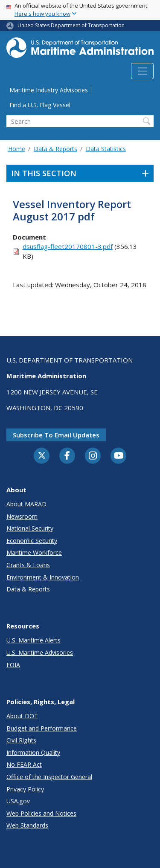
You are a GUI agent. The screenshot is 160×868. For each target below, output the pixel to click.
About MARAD (26, 504)
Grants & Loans (28, 565)
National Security (30, 528)
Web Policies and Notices (41, 813)
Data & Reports (55, 149)
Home (17, 149)
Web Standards (27, 825)
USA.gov (18, 801)
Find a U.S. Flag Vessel (40, 105)
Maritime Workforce (34, 552)
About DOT (22, 716)
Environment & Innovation (43, 577)
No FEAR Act (24, 764)
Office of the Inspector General (49, 777)
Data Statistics (106, 149)
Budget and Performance (42, 728)
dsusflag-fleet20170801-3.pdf (68, 246)
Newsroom (22, 516)
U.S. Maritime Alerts (33, 640)
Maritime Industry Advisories (49, 90)
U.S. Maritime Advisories (40, 652)
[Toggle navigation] (142, 71)
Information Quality (33, 752)
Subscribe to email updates (56, 435)
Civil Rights (21, 740)
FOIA (13, 665)
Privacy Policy (25, 789)
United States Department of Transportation (71, 25)
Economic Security (32, 541)
